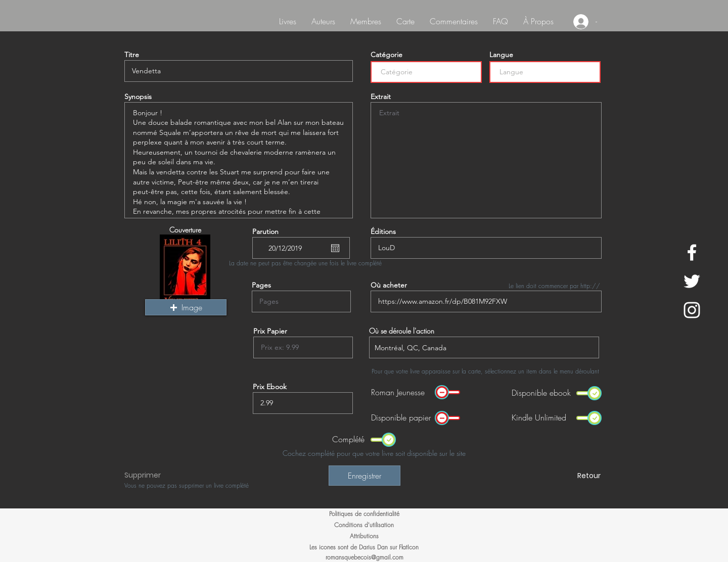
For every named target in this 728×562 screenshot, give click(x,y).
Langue (501, 55)
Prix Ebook (270, 387)
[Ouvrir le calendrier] (335, 248)
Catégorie (386, 55)
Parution (265, 231)
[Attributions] (364, 536)
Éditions (383, 231)
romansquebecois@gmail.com (365, 557)
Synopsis (138, 97)
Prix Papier (270, 331)
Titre (132, 55)
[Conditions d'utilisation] (364, 525)
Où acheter (389, 285)
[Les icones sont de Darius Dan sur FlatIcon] (364, 547)
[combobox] (484, 347)
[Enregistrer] (365, 476)
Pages (261, 285)
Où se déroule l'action (402, 331)
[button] (186, 307)
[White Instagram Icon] (692, 310)
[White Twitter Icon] (692, 281)
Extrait (381, 97)
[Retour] (565, 476)
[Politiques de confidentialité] (364, 514)
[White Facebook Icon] (692, 252)
